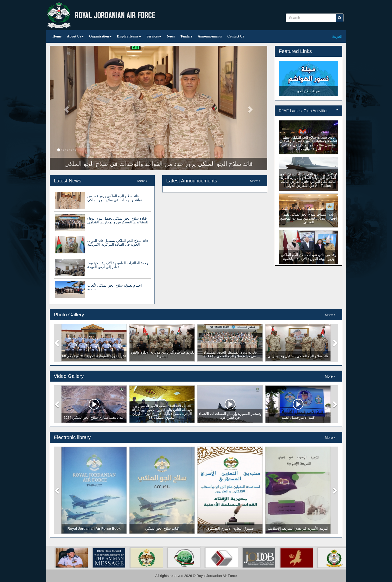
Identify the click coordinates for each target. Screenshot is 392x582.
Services (154, 36)
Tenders (186, 36)
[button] (57, 343)
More (142, 181)
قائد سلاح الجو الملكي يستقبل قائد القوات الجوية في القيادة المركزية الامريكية (117, 243)
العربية (337, 36)
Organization (100, 36)
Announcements (210, 36)
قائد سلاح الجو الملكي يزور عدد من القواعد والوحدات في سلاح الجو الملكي (116, 198)
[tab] (308, 111)
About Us (75, 36)
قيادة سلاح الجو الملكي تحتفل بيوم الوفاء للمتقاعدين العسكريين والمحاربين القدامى (118, 220)
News (171, 36)
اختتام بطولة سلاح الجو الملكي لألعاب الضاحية (114, 287)
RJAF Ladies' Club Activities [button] (308, 111)
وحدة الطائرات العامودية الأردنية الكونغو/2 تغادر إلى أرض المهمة (118, 265)
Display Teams (129, 36)
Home (57, 36)
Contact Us (236, 36)
